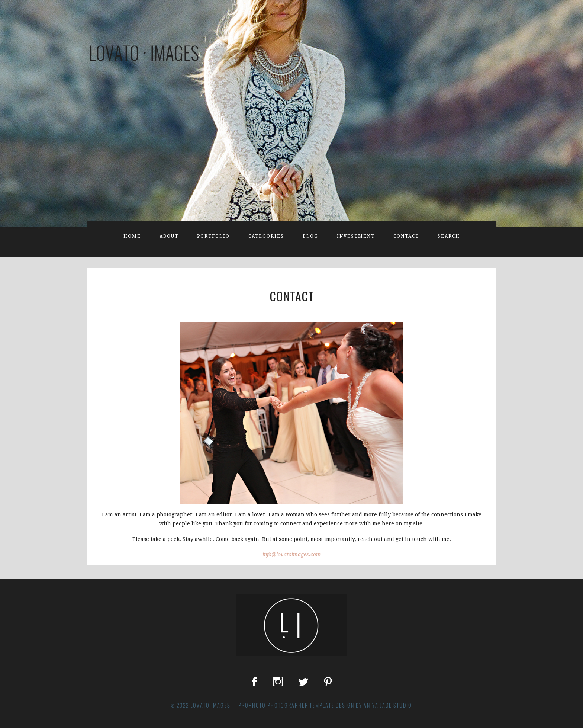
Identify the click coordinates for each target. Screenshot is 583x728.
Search (449, 236)
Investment (356, 236)
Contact (406, 236)
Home (132, 236)
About (169, 236)
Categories (266, 236)
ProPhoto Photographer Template (286, 705)
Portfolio (213, 236)
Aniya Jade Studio (388, 705)
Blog (310, 236)
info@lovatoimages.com (292, 554)
